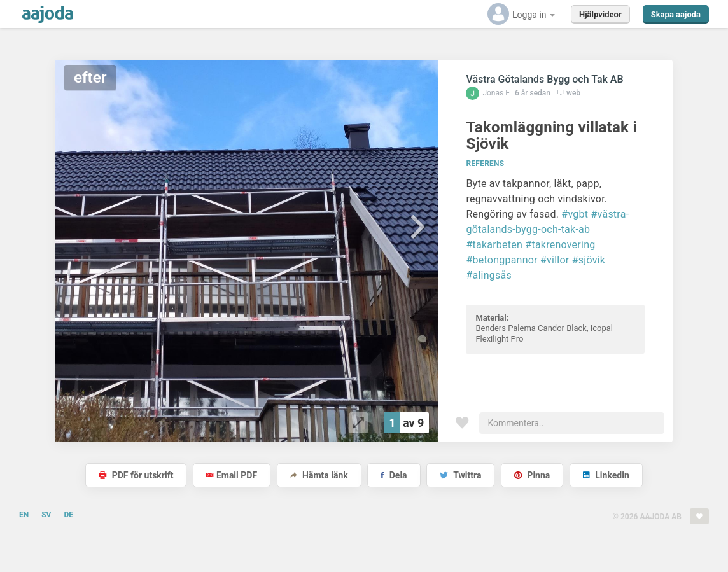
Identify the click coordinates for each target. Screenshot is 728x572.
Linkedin (606, 475)
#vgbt (575, 214)
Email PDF (232, 475)
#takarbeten (494, 245)
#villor (555, 260)
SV (46, 515)
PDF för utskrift (136, 475)
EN (24, 515)
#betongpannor (501, 260)
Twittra (460, 475)
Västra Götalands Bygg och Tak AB (544, 79)
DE (68, 515)
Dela (394, 475)
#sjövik (589, 260)
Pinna (532, 475)
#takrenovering (560, 245)
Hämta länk (319, 475)
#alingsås (489, 275)
